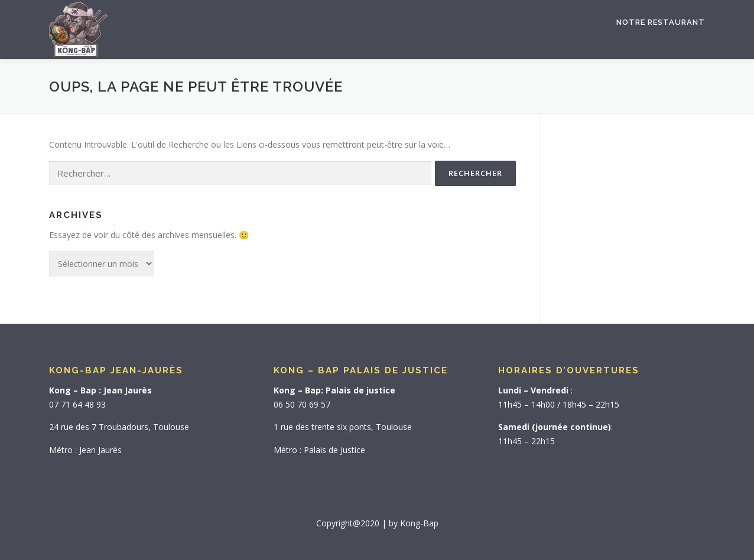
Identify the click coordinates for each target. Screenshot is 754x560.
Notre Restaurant (661, 22)
